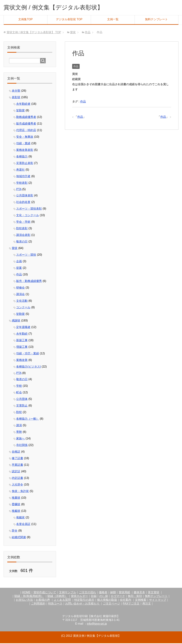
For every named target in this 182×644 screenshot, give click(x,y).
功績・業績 (23, 144)
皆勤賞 (20, 111)
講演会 (20, 295)
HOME (26, 593)
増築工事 (22, 348)
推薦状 (16, 498)
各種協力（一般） (28, 419)
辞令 (15, 531)
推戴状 (16, 512)
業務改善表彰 (25, 151)
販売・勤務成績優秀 (29, 282)
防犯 (19, 413)
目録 (94, 597)
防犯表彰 (22, 229)
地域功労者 (23, 177)
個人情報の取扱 (107, 601)
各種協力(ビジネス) (29, 367)
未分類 (16, 91)
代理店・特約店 (26, 131)
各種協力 (22, 157)
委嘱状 (16, 505)
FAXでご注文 (131, 604)
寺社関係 (22, 446)
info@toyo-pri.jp (97, 624)
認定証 (16, 472)
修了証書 (17, 459)
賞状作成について (45, 593)
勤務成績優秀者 (26, 118)
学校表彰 (22, 184)
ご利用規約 (38, 604)
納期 (113, 593)
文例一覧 (113, 20)
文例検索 (141, 601)
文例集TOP (26, 20)
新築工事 (22, 341)
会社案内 (125, 601)
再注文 (147, 604)
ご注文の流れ (87, 593)
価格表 (103, 593)
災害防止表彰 (25, 164)
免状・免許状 (20, 492)
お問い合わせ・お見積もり (83, 604)
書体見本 (139, 593)
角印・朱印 (135, 597)
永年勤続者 (23, 105)
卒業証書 (17, 465)
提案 (19, 269)
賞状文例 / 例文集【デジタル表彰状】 (58, 8)
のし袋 (104, 597)
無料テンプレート (156, 20)
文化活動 (22, 301)
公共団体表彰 (25, 196)
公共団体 (22, 400)
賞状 (15, 249)
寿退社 (20, 170)
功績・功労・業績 (28, 354)
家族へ (20, 439)
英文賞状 (154, 593)
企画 (19, 262)
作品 (76, 67)
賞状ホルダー (79, 597)
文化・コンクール (28, 216)
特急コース (55, 604)
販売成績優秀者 (26, 124)
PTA (19, 190)
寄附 (19, 433)
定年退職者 (23, 328)
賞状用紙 (124, 593)
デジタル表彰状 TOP (69, 20)
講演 (19, 426)
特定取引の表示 (84, 601)
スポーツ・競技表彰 (29, 209)
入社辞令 (17, 485)
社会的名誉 (23, 203)
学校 (19, 386)
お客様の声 (43, 601)
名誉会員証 (23, 525)
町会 (19, 393)
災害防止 (22, 406)
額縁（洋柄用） (57, 597)
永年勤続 (22, 334)
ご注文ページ (111, 604)
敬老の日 (22, 242)
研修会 (20, 288)
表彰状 (16, 98)
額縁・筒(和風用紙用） (29, 597)
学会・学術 (23, 222)
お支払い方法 (24, 601)
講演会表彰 (23, 236)
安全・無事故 (25, 137)
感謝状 (16, 321)
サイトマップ (158, 601)
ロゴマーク (118, 597)
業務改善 (22, 361)
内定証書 (17, 479)
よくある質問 (62, 601)
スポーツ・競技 (26, 255)
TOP (34, 33)
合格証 (16, 452)
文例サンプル (68, 593)
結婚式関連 (19, 538)
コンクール (23, 308)
